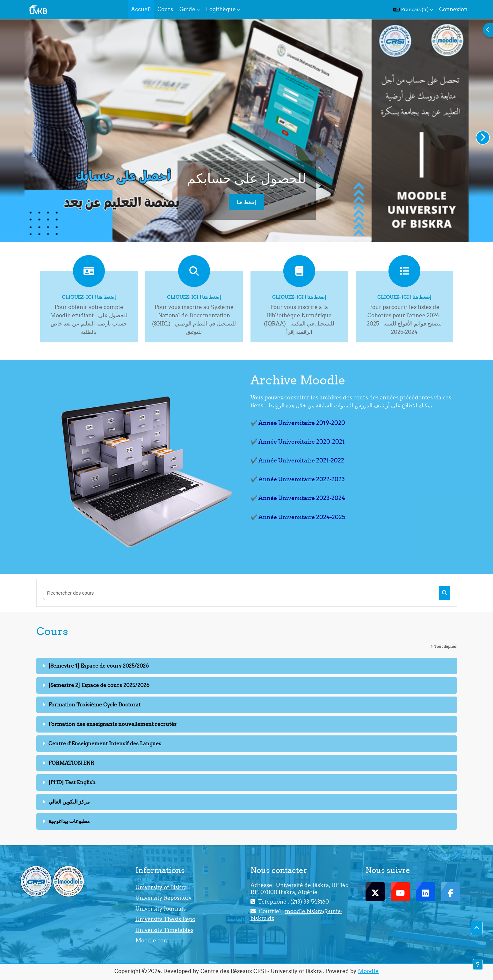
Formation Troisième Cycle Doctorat (94, 705)
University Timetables (164, 930)
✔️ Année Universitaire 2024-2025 (298, 517)
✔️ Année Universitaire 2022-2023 (298, 479)
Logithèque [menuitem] (221, 9)
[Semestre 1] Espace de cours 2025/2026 (99, 666)
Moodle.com (152, 941)
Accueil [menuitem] (141, 9)
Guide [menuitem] (187, 9)
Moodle (368, 971)
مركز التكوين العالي (69, 802)
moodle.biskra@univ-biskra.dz (296, 915)
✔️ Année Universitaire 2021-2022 (297, 460)
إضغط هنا (246, 202)
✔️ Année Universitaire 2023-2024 (298, 498)
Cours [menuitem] (165, 9)
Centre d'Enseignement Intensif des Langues (105, 743)
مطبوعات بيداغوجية (69, 821)
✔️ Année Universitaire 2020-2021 (298, 442)
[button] (413, 10)
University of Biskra (161, 887)
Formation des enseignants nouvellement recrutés (112, 724)
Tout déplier (446, 646)
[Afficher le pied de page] (478, 964)
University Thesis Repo (165, 919)
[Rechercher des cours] (241, 593)
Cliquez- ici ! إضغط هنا (89, 297)
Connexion (453, 9)
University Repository (164, 898)
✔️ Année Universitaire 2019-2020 (298, 423)
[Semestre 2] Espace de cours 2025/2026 (99, 685)
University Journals (161, 909)
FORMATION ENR (71, 763)
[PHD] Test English (72, 782)
